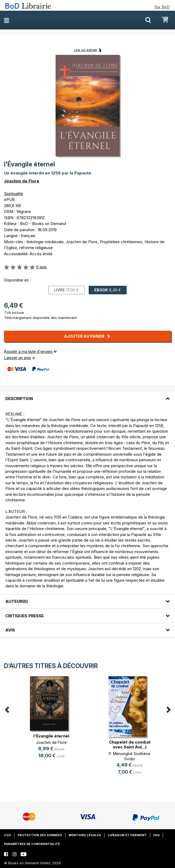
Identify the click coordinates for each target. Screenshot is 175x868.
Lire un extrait (85, 50)
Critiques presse (25, 616)
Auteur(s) (17, 601)
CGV (7, 835)
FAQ (156, 835)
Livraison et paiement (127, 835)
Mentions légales (85, 835)
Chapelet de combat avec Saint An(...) (130, 745)
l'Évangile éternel (51, 736)
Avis (10, 630)
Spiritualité (13, 194)
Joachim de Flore (22, 181)
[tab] (87, 395)
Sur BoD (162, 7)
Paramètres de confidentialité (32, 844)
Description (19, 399)
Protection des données (40, 835)
